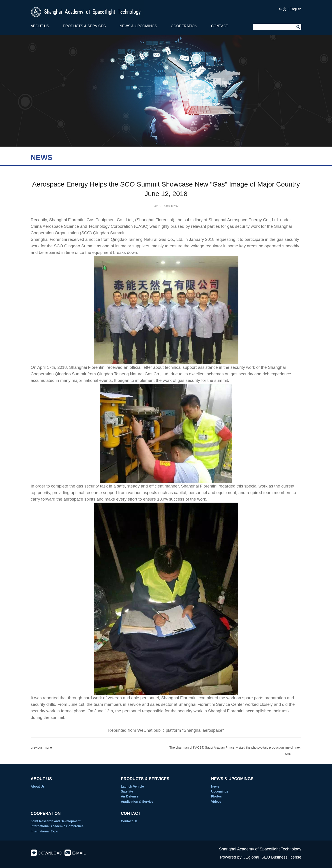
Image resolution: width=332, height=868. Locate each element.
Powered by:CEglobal (240, 857)
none (48, 747)
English (295, 9)
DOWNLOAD (50, 853)
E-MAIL (79, 853)
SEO (266, 857)
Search (297, 27)
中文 (283, 9)
